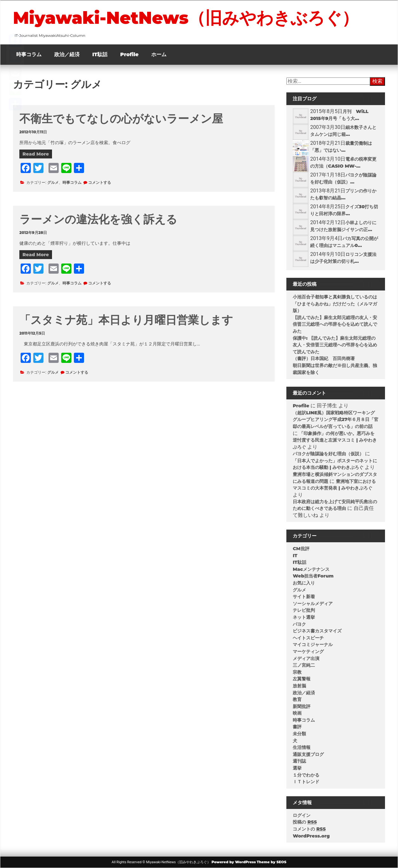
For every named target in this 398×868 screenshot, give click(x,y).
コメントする (100, 182)
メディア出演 (306, 658)
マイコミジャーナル (313, 644)
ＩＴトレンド (306, 782)
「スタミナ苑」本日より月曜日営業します (126, 320)
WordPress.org (311, 836)
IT (295, 556)
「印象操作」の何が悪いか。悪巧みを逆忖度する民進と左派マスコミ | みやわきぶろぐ (335, 440)
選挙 (297, 768)
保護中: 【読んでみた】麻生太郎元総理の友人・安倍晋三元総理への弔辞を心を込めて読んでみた (335, 345)
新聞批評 (302, 706)
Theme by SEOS (272, 862)
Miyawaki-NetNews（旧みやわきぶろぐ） (186, 18)
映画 (297, 713)
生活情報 (302, 747)
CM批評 (301, 549)
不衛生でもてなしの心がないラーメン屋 (121, 119)
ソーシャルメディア (313, 604)
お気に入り (304, 583)
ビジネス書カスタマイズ (317, 631)
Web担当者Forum (313, 576)
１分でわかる (306, 775)
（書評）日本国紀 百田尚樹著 (324, 358)
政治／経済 (67, 54)
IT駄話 (100, 54)
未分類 (299, 734)
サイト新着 (304, 597)
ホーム (159, 54)
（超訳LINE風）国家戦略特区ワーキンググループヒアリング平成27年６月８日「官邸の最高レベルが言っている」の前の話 (336, 420)
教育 (297, 699)
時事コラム (29, 54)
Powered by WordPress (234, 862)
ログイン (302, 815)
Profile (129, 54)
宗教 (297, 672)
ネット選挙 (304, 617)
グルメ (53, 182)
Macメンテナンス (311, 569)
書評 (297, 727)
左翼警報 (302, 679)
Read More (36, 154)
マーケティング (308, 651)
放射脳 (299, 686)
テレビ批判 (304, 610)
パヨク (299, 624)
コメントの (309, 829)
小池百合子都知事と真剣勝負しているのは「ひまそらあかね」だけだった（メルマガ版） (335, 304)
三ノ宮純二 (304, 665)
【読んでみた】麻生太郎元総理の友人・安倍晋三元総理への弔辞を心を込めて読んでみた (335, 324)
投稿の (305, 822)
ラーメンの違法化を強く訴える (98, 219)
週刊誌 (299, 761)
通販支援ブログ (308, 754)
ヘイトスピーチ (308, 638)
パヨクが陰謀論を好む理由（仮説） (328, 454)
